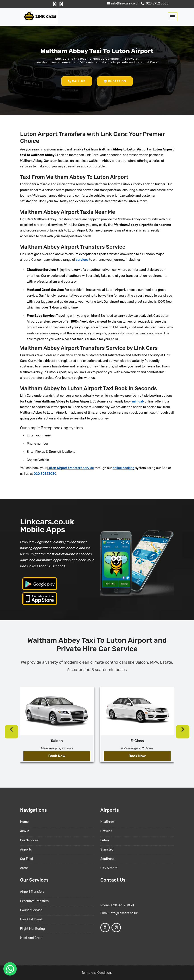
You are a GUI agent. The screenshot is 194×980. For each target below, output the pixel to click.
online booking (124, 468)
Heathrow (107, 822)
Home (24, 822)
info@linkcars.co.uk (123, 3)
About (25, 831)
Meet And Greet (31, 938)
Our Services (29, 840)
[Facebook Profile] (55, 4)
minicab (138, 401)
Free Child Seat (31, 919)
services (82, 260)
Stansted (107, 850)
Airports (26, 850)
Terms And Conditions (97, 973)
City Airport (109, 868)
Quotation (115, 81)
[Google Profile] (61, 4)
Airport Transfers (32, 892)
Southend (107, 859)
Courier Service (31, 910)
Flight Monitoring (32, 929)
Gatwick (106, 831)
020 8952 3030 (154, 3)
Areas (24, 868)
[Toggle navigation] (173, 17)
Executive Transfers (34, 901)
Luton (105, 840)
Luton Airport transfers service (71, 468)
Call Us (77, 81)
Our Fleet (27, 859)
